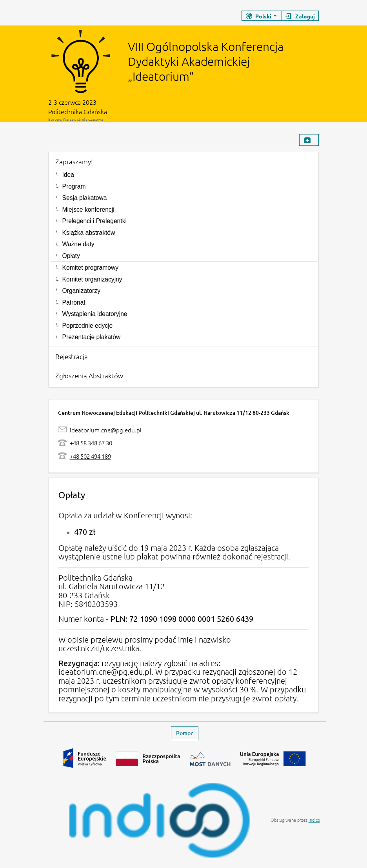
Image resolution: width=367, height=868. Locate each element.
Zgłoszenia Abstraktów (89, 376)
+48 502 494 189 (90, 456)
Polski (263, 16)
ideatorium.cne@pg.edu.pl (106, 430)
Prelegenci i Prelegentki (94, 221)
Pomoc (185, 733)
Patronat (74, 302)
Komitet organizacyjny (92, 279)
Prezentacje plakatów (92, 337)
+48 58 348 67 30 (91, 443)
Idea (68, 175)
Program (74, 186)
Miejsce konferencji (88, 210)
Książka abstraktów (89, 233)
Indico (314, 820)
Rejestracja (72, 356)
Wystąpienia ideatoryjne (95, 314)
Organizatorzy (81, 291)
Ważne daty (78, 244)
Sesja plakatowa (85, 198)
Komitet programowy (91, 268)
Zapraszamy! (74, 162)
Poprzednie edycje (88, 326)
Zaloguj (305, 16)
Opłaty (71, 256)
